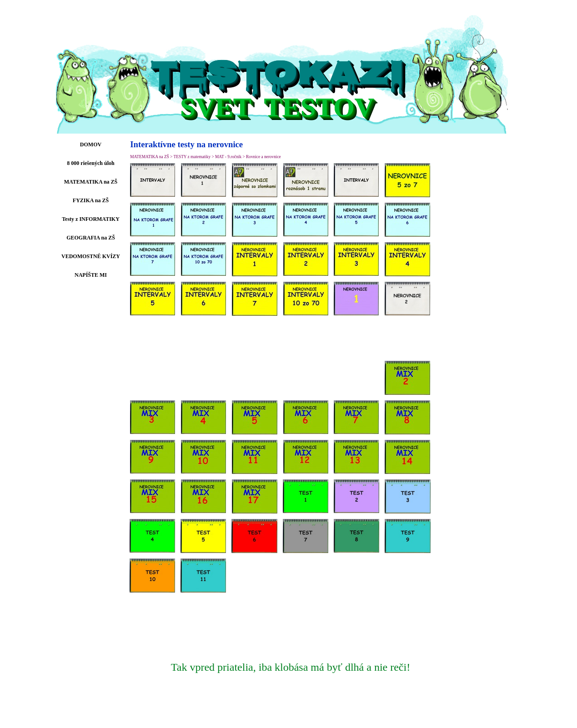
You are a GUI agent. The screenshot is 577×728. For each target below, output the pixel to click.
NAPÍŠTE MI (91, 275)
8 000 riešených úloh (90, 163)
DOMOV (91, 145)
